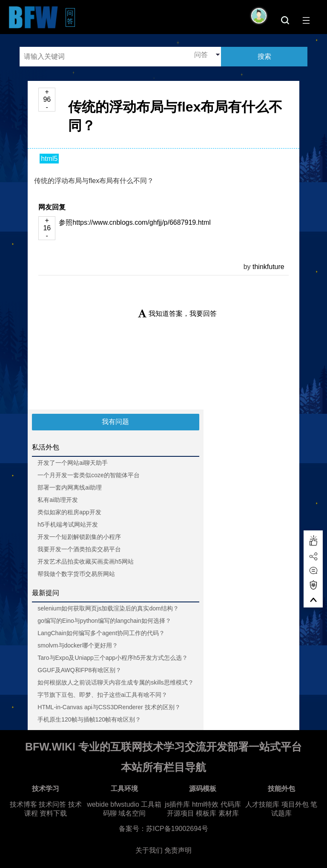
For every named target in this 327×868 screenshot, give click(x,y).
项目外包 (295, 804)
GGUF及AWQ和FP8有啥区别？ (79, 670)
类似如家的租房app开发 (69, 512)
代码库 (231, 804)
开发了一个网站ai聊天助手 (73, 463)
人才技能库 (262, 804)
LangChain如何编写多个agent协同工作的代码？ (101, 633)
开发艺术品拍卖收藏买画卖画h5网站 (86, 561)
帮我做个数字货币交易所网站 (76, 574)
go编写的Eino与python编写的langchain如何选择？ (104, 621)
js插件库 (178, 804)
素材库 (229, 813)
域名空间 (132, 813)
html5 (49, 159)
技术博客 (23, 804)
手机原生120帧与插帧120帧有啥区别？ (89, 719)
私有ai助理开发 (58, 500)
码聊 (110, 813)
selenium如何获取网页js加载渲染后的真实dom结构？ (108, 608)
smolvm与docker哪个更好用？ (77, 645)
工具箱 (151, 804)
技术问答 (52, 804)
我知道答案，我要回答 (177, 314)
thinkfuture (268, 267)
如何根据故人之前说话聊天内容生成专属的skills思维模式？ (115, 682)
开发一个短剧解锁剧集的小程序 (79, 537)
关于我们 (149, 850)
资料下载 (53, 813)
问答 (71, 17)
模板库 (206, 813)
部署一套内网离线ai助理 (70, 487)
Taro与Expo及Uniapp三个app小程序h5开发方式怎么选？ (112, 658)
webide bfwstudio (114, 804)
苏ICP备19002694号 (177, 829)
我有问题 (115, 422)
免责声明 (178, 850)
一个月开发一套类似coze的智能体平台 (89, 475)
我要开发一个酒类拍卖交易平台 (79, 549)
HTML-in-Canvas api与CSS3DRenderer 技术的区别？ (109, 707)
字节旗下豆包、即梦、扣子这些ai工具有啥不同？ (102, 695)
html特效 (205, 804)
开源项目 (181, 813)
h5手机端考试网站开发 (68, 524)
